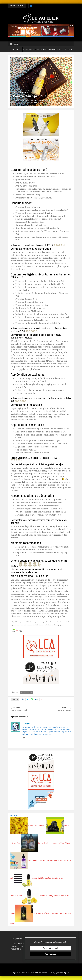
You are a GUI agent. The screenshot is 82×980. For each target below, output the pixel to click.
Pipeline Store (16, 949)
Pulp (43, 103)
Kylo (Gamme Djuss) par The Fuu (34, 49)
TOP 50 (69, 49)
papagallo (27, 724)
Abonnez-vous (50, 954)
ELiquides (23, 93)
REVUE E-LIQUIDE (27, 692)
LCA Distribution (17, 946)
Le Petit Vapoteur (17, 944)
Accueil (16, 93)
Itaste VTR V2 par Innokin (26, 709)
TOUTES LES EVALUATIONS (50, 49)
